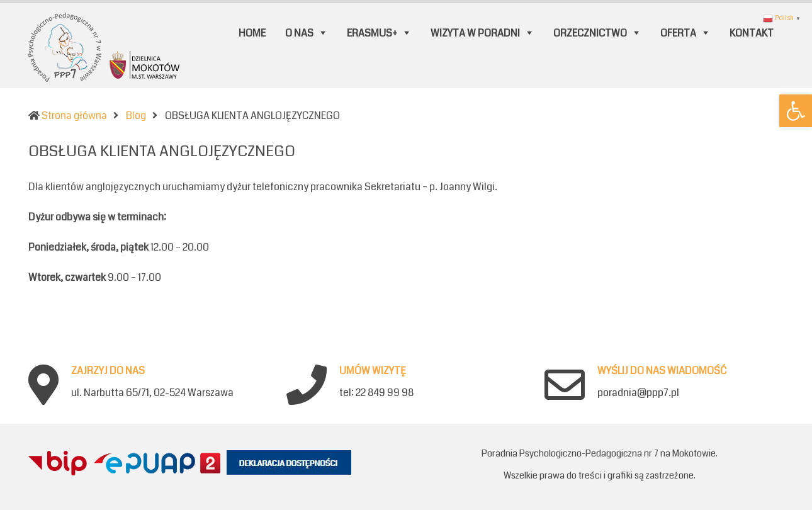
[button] (796, 111)
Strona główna (74, 116)
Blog (136, 116)
